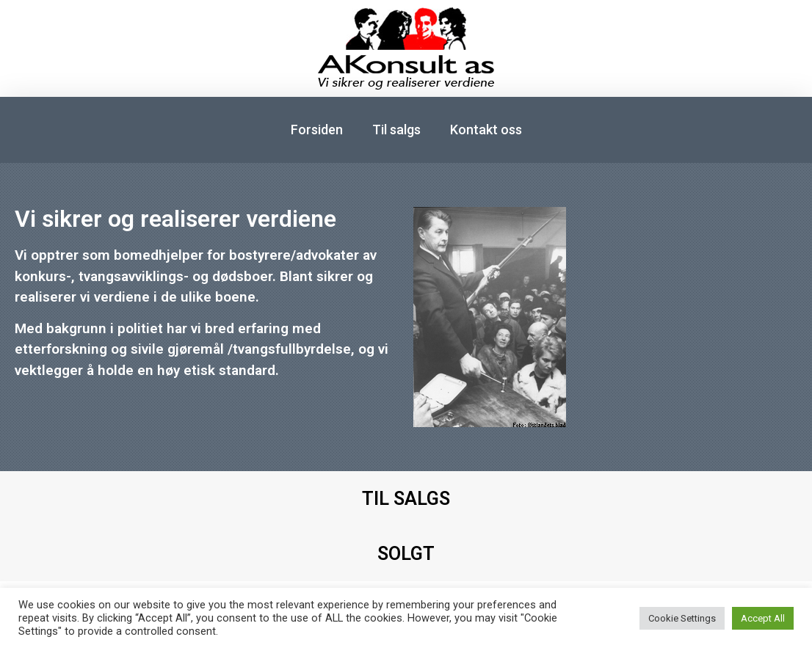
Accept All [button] (763, 618)
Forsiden (317, 130)
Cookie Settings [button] (682, 618)
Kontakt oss (486, 130)
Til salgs (396, 130)
